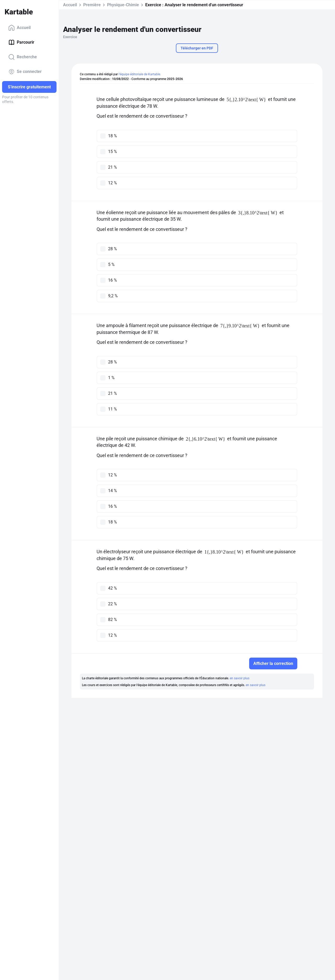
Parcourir (21, 42)
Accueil (19, 28)
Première (92, 5)
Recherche (23, 57)
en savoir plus (240, 678)
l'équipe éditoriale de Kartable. (140, 74)
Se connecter (25, 72)
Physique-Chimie (123, 5)
